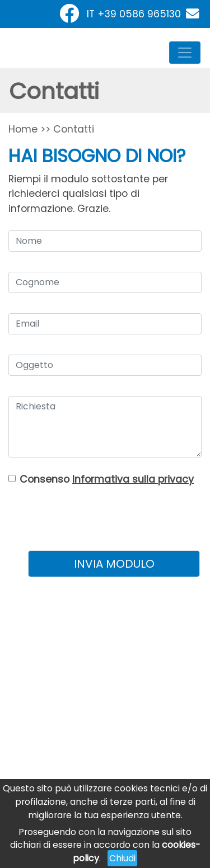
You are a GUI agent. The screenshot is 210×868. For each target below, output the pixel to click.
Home (23, 129)
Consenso (107, 479)
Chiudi (122, 858)
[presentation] (114, 514)
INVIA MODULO (114, 564)
